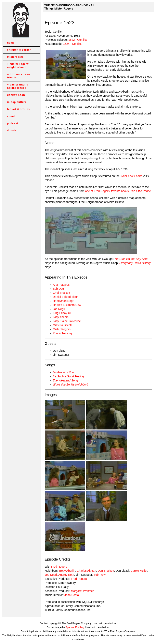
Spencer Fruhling (75, 627)
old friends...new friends (19, 76)
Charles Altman (86, 571)
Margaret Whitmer (82, 591)
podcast (13, 123)
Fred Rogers (59, 567)
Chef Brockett (61, 293)
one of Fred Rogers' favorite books (107, 191)
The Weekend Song (65, 380)
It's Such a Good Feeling (68, 376)
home (11, 43)
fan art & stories (18, 109)
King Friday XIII (63, 313)
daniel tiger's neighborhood (18, 86)
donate (12, 130)
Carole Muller (139, 571)
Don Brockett (106, 571)
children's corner (19, 50)
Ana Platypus (61, 285)
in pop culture (17, 102)
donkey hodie (16, 95)
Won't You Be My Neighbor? (71, 384)
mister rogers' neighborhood (18, 66)
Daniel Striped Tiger (65, 297)
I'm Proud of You (63, 372)
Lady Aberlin (61, 317)
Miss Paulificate (63, 325)
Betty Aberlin (67, 571)
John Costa (72, 595)
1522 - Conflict (78, 40)
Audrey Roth (66, 575)
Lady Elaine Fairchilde (67, 321)
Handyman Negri (63, 301)
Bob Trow (99, 575)
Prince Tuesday (63, 333)
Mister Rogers (62, 329)
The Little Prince (140, 191)
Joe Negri (59, 309)
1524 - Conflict (72, 44)
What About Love (131, 176)
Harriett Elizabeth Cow (67, 305)
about (11, 116)
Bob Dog (58, 289)
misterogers (15, 57)
